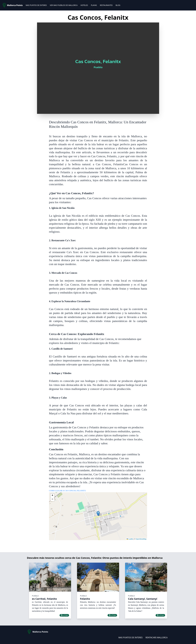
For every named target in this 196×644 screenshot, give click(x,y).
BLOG (118, 5)
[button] (98, 514)
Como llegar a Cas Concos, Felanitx (67, 491)
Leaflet (130, 539)
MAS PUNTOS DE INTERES (36, 5)
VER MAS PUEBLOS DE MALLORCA (64, 5)
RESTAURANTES (106, 5)
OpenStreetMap (141, 539)
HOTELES (84, 5)
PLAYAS (94, 5)
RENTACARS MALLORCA (157, 638)
